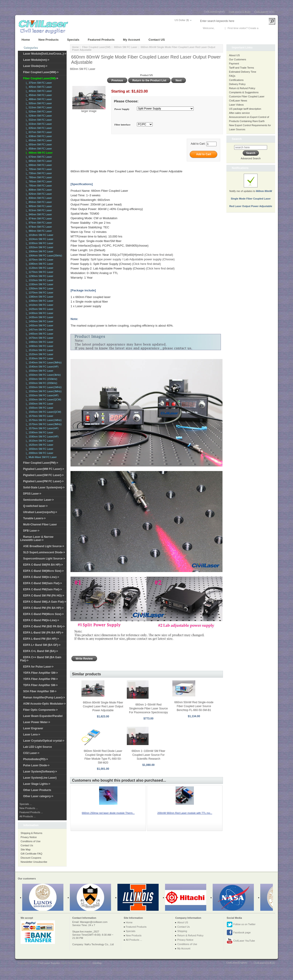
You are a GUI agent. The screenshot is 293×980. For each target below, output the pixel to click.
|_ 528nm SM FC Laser (38, 116)
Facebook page (239, 933)
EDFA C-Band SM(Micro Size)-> (43, 571)
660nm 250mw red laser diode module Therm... (108, 813)
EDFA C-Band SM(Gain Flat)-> (42, 583)
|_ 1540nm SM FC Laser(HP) (41, 367)
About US (235, 55)
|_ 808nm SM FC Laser (38, 190)
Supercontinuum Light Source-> (44, 559)
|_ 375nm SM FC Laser (38, 83)
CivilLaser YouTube (241, 941)
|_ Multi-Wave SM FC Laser (41, 457)
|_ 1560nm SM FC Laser (39, 404)
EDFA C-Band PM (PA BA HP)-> (43, 608)
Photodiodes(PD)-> (35, 759)
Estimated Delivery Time (243, 72)
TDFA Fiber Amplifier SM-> (40, 685)
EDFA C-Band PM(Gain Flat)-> (42, 589)
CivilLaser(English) (214, 12)
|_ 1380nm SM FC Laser (39, 297)
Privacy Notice (29, 837)
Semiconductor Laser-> (38, 500)
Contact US (157, 40)
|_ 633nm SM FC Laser (38, 124)
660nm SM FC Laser (126, 47)
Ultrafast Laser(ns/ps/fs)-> (40, 512)
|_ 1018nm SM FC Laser (39, 235)
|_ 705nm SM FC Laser (38, 169)
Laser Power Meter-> (37, 722)
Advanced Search (251, 158)
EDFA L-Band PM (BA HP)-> (41, 639)
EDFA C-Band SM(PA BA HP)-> (43, 565)
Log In (219, 28)
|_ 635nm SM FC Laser (38, 128)
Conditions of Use (31, 841)
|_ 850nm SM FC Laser (38, 202)
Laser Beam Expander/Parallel (43, 716)
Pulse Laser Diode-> (36, 765)
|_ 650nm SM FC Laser (38, 140)
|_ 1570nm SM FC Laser (39, 416)
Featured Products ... (31, 812)
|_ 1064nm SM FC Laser (39, 251)
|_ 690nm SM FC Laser (38, 165)
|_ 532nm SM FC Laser (38, 120)
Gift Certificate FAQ (31, 854)
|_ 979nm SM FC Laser (38, 227)
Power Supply (122, 109)
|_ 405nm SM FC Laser (38, 87)
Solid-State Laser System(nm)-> (44, 487)
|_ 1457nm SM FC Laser (39, 330)
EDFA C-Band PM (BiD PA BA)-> (44, 626)
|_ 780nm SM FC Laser (38, 177)
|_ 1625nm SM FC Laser (39, 445)
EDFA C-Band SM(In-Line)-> (41, 577)
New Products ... (29, 808)
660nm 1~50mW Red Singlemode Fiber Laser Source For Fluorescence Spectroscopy (148, 708)
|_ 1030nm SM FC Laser (39, 243)
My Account (131, 40)
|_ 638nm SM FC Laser (38, 136)
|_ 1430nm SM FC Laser (39, 313)
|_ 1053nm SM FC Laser (39, 247)
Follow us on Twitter (241, 924)
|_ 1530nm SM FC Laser (39, 358)
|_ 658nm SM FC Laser (38, 149)
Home (26, 40)
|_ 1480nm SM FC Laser (39, 342)
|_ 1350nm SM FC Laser (39, 288)
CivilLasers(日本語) (239, 12)
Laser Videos (236, 105)
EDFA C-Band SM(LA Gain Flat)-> (45, 602)
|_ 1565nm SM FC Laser (39, 408)
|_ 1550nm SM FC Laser (39, 371)
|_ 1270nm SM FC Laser (39, 272)
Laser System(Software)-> (40, 772)
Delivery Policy (237, 84)
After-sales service (239, 113)
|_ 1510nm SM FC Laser (39, 350)
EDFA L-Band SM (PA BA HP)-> (43, 633)
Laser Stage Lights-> (37, 784)
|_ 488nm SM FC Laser (38, 99)
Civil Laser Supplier (49, 963)
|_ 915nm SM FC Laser (38, 210)
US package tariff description (245, 109)
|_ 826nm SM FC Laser (38, 194)
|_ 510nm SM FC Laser (38, 107)
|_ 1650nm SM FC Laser (39, 449)
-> (41, 78)
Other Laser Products (37, 790)
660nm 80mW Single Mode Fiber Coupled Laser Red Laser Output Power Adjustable (103, 706)
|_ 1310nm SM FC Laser (39, 280)
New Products (49, 40)
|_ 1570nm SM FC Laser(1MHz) (43, 420)
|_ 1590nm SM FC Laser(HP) (41, 437)
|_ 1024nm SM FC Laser (39, 239)
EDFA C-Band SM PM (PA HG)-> (44, 596)
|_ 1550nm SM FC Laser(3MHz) (43, 391)
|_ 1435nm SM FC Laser (39, 317)
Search (237, 139)
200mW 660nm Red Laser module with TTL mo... (185, 813)
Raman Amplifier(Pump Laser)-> (44, 698)
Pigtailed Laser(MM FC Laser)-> (44, 469)
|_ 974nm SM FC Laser (38, 218)
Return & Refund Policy (242, 88)
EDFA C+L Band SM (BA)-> (41, 651)
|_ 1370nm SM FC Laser (39, 293)
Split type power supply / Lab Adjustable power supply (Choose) (133, 259)
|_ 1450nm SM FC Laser (39, 321)
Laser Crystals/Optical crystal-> (44, 741)
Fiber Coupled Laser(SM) (96, 47)
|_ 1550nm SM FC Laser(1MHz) (43, 387)
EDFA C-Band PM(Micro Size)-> (43, 614)
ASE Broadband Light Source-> (44, 546)
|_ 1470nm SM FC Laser (39, 338)
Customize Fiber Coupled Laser (247, 96)
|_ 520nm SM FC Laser (38, 112)
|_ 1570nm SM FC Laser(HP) (41, 428)
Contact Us (27, 845)
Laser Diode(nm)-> (35, 66)
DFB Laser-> (31, 531)
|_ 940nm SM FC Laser (38, 214)
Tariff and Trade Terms (242, 68)
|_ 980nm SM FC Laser (38, 231)
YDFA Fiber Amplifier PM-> (40, 679)
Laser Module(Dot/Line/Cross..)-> (45, 54)
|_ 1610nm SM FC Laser (39, 441)
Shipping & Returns (31, 833)
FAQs (232, 76)
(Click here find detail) (159, 255)
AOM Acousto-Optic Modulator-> (44, 704)
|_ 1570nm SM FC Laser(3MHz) (43, 424)
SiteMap (97, 963)
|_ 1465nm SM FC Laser (39, 334)
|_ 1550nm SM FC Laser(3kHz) (43, 375)
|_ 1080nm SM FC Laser (39, 264)
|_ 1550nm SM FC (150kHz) (41, 379)
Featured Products (101, 40)
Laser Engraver (33, 728)
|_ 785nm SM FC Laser (38, 181)
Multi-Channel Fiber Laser (40, 525)
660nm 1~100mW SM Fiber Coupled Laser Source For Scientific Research (148, 755)
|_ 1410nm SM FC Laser (39, 305)
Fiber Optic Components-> (40, 710)
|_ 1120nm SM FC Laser (39, 268)
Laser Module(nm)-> (36, 60)
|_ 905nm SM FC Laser (38, 206)
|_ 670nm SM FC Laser (38, 157)
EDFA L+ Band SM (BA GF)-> (42, 645)
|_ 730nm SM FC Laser (38, 173)
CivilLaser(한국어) (264, 12)
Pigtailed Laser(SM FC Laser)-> (43, 475)
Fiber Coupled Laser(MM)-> (41, 72)
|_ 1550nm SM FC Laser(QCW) (43, 399)
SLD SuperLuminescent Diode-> (44, 552)
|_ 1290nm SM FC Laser (39, 276)
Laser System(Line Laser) (40, 778)
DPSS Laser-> (32, 494)
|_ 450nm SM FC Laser (38, 95)
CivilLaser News (238, 101)
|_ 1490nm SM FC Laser (39, 346)
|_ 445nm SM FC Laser (38, 91)
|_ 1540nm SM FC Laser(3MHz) (43, 362)
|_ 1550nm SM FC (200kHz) (41, 383)
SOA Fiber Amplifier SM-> (40, 691)
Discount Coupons (31, 858)
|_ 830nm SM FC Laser (38, 198)
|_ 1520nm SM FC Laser (39, 354)
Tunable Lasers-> (34, 518)
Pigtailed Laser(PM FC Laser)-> (43, 481)
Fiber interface (122, 125)
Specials (73, 40)
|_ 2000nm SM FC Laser (39, 453)
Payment (234, 64)
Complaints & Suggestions (244, 92)
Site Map (26, 850)
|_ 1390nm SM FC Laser (39, 301)
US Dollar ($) (182, 20)
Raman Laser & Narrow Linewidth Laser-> (37, 538)
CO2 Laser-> (31, 753)
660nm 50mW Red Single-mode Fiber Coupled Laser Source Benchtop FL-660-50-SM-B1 (194, 706)
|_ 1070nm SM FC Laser (39, 260)
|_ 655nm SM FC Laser (38, 144)
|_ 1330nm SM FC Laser (39, 284)
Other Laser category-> (38, 796)
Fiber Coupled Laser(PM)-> (41, 463)
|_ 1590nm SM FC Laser (39, 432)
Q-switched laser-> (35, 506)
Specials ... (26, 804)
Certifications (236, 80)
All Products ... (28, 816)
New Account (267, 28)
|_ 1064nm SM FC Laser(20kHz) (43, 256)
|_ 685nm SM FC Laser (38, 161)
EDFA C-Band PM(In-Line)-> (41, 620)
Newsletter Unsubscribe (34, 862)
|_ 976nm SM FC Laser (38, 223)
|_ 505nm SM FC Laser (38, 103)
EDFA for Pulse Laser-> (38, 667)
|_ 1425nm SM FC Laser (39, 309)
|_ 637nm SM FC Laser (38, 132)
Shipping (182, 931)
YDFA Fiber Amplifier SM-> (40, 673)
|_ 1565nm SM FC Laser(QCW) (43, 412)
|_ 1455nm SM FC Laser (39, 325)
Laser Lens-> (32, 735)
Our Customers (238, 59)
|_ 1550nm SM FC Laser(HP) (41, 395)
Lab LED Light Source (37, 747)
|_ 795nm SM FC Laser (38, 186)
